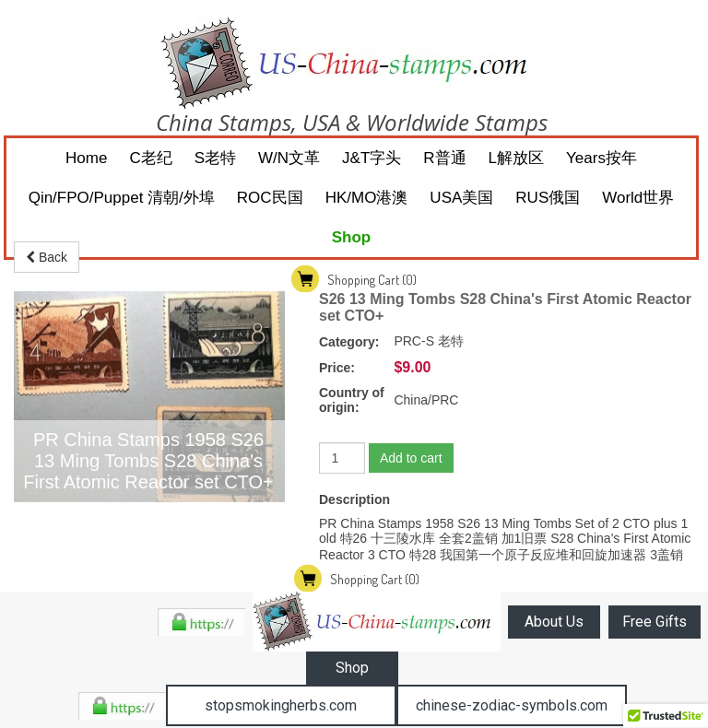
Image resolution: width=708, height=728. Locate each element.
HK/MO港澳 (367, 198)
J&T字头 (372, 158)
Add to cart (411, 458)
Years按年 (602, 158)
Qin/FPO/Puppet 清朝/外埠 (122, 198)
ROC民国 (270, 198)
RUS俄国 (548, 198)
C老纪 (150, 158)
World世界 (638, 198)
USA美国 (461, 198)
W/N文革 (289, 158)
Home (86, 158)
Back (47, 257)
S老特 (215, 158)
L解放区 (516, 158)
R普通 (444, 158)
